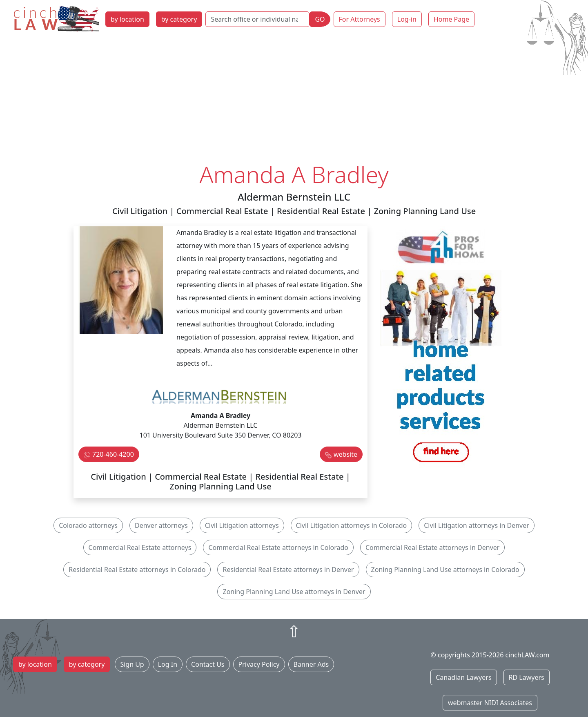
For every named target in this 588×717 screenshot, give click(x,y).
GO (320, 19)
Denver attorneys (161, 525)
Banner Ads (311, 664)
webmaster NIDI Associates (490, 703)
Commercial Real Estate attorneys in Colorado (278, 547)
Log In (168, 664)
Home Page (451, 19)
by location (127, 19)
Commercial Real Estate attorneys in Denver (433, 547)
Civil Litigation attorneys (242, 525)
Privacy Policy (259, 664)
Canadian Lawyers (463, 677)
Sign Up (132, 664)
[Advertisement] (294, 99)
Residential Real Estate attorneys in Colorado (137, 570)
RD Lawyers (527, 677)
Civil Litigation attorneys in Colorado (352, 525)
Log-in (407, 19)
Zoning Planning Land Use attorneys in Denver (294, 592)
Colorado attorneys (88, 525)
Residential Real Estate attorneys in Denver (288, 570)
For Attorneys (360, 19)
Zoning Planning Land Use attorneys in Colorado (445, 570)
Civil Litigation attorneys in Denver (477, 525)
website (345, 454)
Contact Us (208, 664)
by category (179, 19)
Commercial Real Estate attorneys (140, 547)
